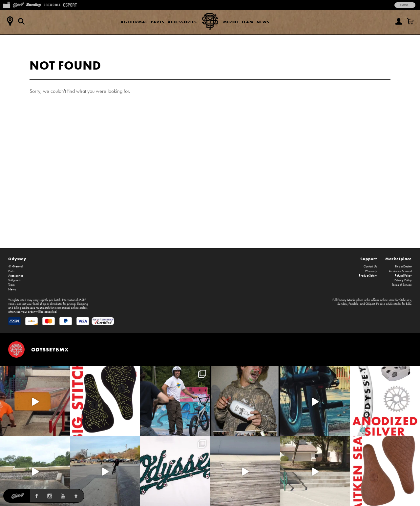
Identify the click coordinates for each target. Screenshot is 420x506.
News (263, 22)
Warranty (371, 271)
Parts (158, 22)
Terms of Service (402, 285)
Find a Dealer (403, 266)
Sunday (342, 304)
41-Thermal (134, 22)
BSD (409, 304)
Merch (231, 22)
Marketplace (399, 259)
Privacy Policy (403, 280)
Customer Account (400, 271)
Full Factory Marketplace (348, 300)
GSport (370, 304)
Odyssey (17, 259)
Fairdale (354, 304)
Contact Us (370, 266)
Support (405, 5)
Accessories (182, 22)
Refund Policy (403, 276)
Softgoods (14, 280)
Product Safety (368, 276)
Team (247, 22)
